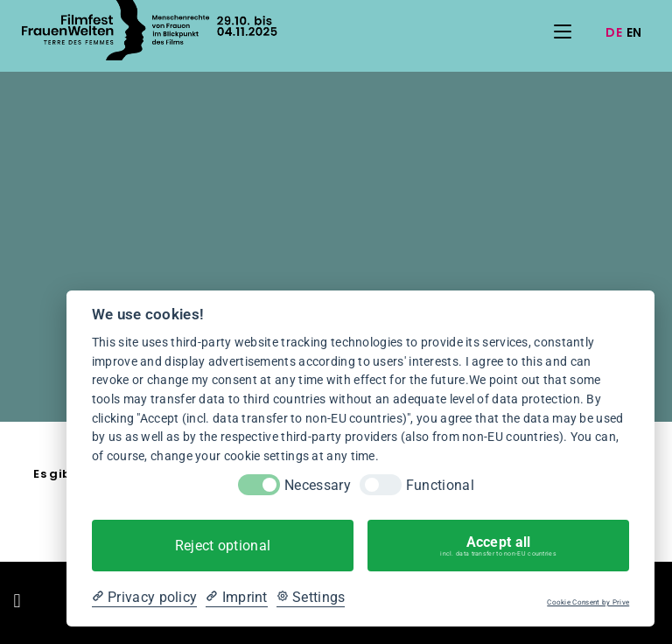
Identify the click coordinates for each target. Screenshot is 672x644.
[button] (17, 601)
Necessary (318, 485)
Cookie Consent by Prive (588, 602)
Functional (440, 485)
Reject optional (223, 546)
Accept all (498, 546)
